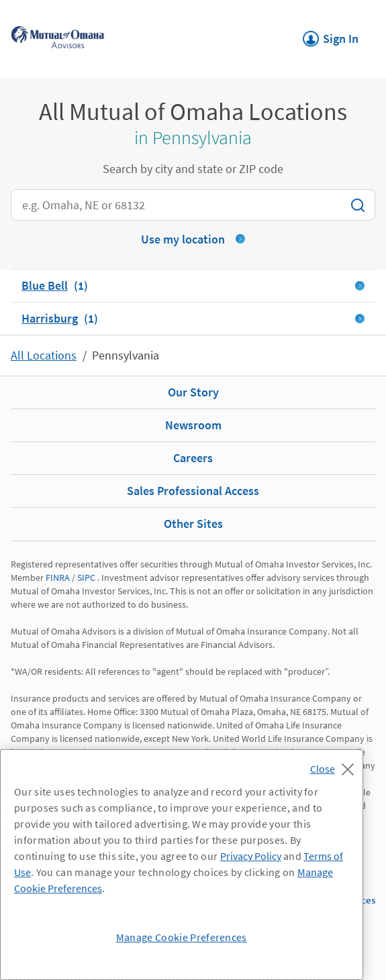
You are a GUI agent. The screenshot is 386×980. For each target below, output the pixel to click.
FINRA (58, 578)
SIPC (86, 578)
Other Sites (193, 524)
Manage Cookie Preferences (182, 937)
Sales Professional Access (193, 491)
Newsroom (193, 425)
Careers (193, 458)
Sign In (331, 35)
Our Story (193, 392)
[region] (182, 865)
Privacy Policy (251, 856)
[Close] (335, 765)
